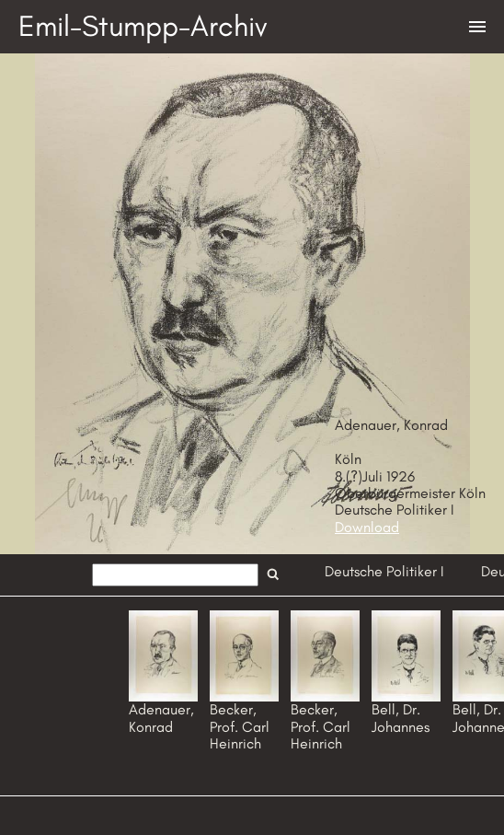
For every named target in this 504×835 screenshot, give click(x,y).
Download (367, 527)
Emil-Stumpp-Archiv (143, 26)
